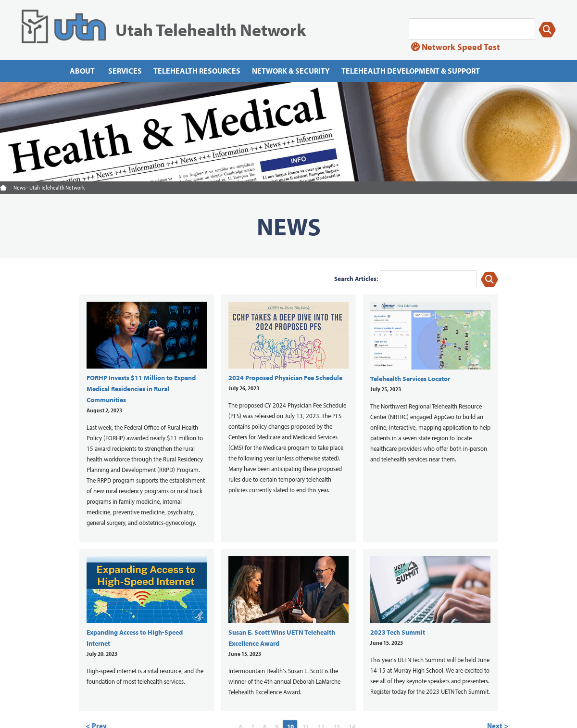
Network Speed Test (456, 47)
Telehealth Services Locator (410, 379)
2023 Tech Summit (398, 632)
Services (125, 71)
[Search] (472, 29)
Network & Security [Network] (291, 71)
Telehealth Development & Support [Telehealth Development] (411, 71)
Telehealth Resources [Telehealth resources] (197, 71)
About (82, 71)
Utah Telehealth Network (211, 29)
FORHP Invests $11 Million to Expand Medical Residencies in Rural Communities (141, 389)
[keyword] (429, 279)
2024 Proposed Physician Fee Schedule (285, 378)
